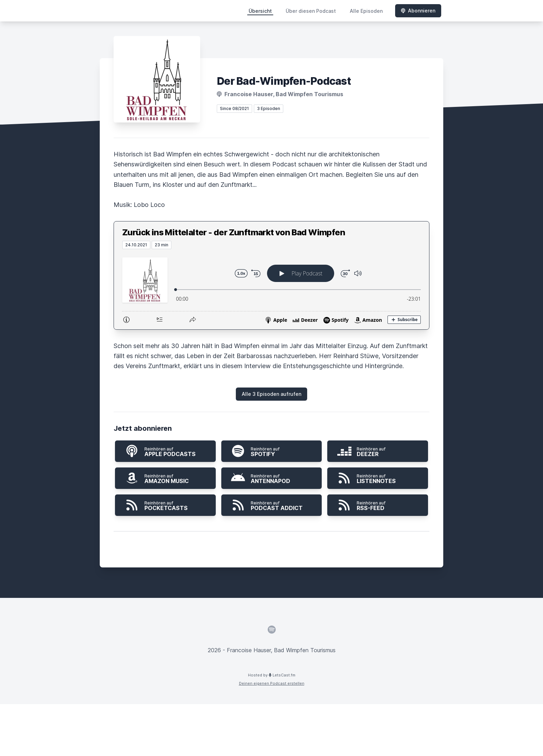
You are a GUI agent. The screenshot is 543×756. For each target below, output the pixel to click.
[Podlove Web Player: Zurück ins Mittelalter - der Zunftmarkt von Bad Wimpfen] (271, 289)
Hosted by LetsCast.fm (272, 675)
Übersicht (260, 11)
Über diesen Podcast (311, 11)
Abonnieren (418, 11)
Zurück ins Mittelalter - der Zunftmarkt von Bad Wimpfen (234, 232)
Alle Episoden (366, 11)
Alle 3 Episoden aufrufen (271, 394)
